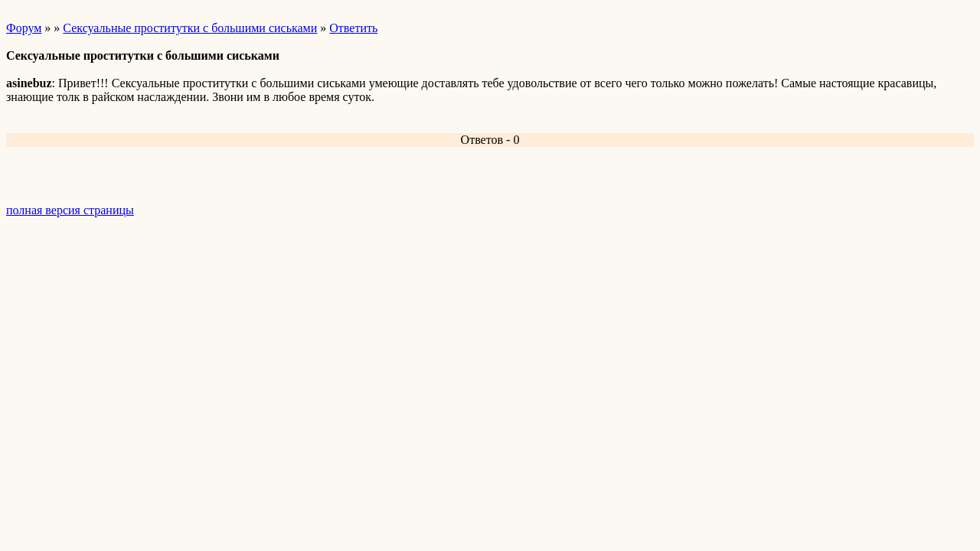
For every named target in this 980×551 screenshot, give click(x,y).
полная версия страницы (70, 210)
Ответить (353, 28)
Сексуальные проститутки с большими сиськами (190, 28)
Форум (24, 28)
